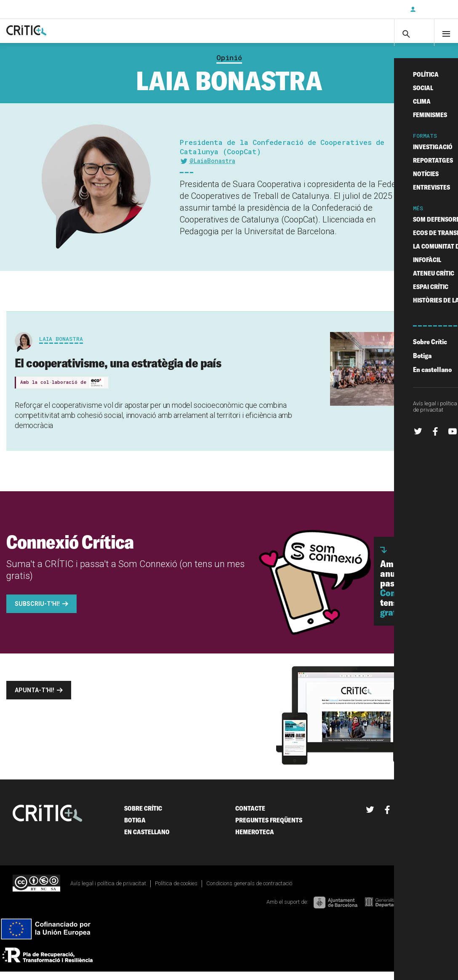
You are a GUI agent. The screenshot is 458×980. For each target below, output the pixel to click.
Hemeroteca (255, 840)
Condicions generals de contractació (249, 891)
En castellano (147, 840)
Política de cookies (176, 891)
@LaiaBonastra (212, 169)
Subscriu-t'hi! (37, 612)
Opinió (229, 66)
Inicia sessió (433, 9)
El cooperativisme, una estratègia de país (118, 371)
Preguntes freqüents (269, 828)
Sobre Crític (143, 816)
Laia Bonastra (61, 347)
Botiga (135, 828)
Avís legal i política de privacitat (108, 891)
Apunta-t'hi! (35, 698)
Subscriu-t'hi (376, 9)
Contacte (250, 816)
